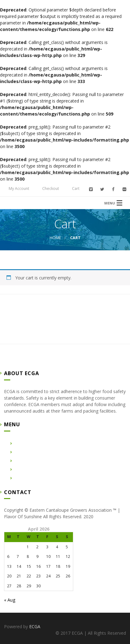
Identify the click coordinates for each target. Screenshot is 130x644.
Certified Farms (29, 461)
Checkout (51, 188)
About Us (23, 452)
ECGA (35, 626)
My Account (19, 188)
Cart (76, 188)
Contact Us (25, 469)
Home (55, 238)
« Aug (10, 600)
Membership (26, 478)
